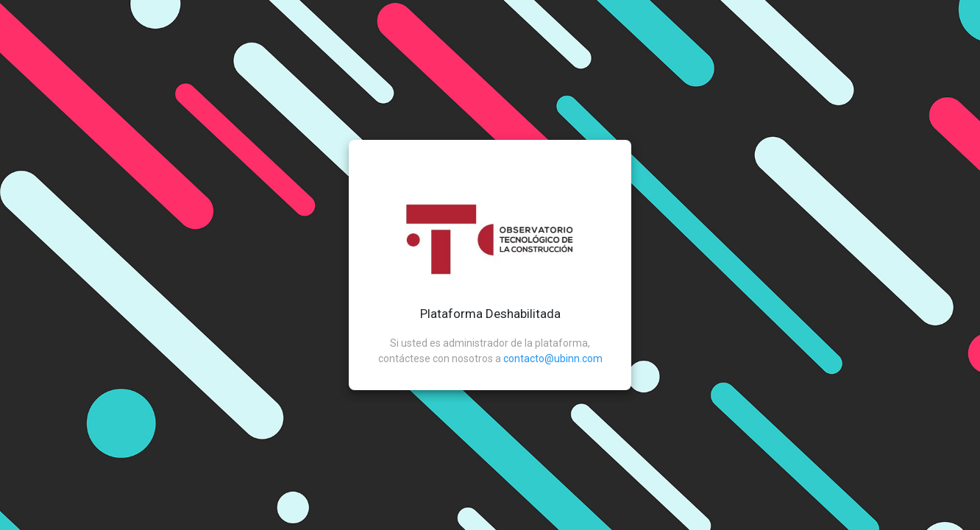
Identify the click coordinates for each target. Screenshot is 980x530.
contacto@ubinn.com (553, 358)
